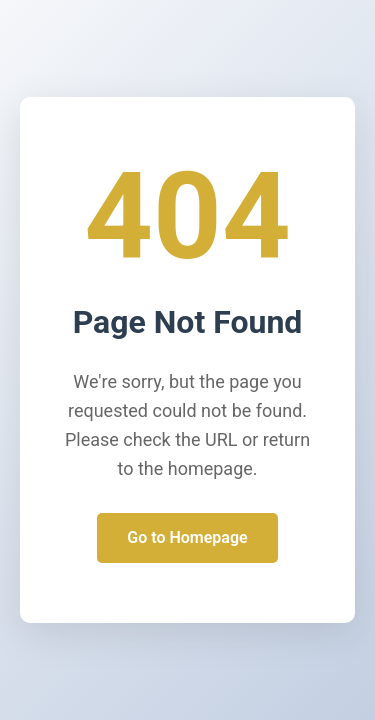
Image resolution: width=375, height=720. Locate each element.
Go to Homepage (187, 537)
